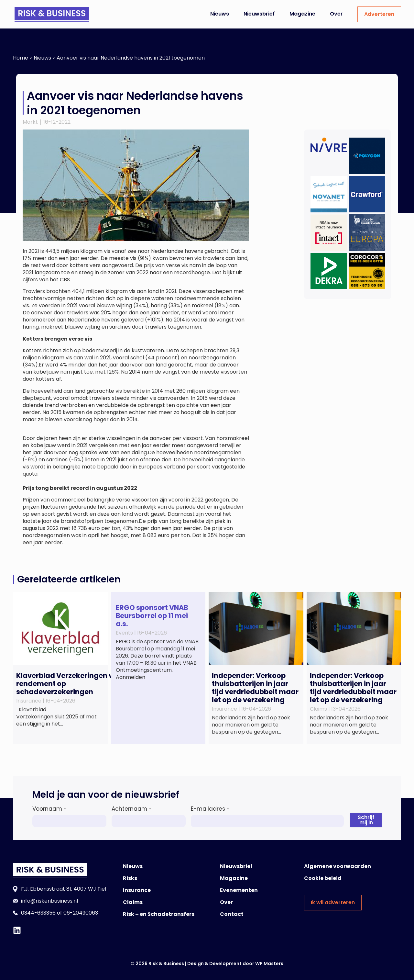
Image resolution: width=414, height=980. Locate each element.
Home (21, 58)
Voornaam (49, 809)
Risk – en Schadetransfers (159, 914)
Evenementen (239, 890)
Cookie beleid (323, 878)
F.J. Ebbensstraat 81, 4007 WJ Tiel (64, 889)
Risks (130, 878)
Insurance (137, 890)
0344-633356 (38, 913)
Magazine (302, 14)
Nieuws (220, 14)
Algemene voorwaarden (338, 866)
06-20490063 (81, 913)
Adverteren (379, 14)
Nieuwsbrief (259, 14)
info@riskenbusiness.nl (49, 901)
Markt (30, 122)
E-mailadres (210, 809)
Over (336, 14)
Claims (133, 902)
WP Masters (269, 963)
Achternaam (131, 809)
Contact (232, 914)
